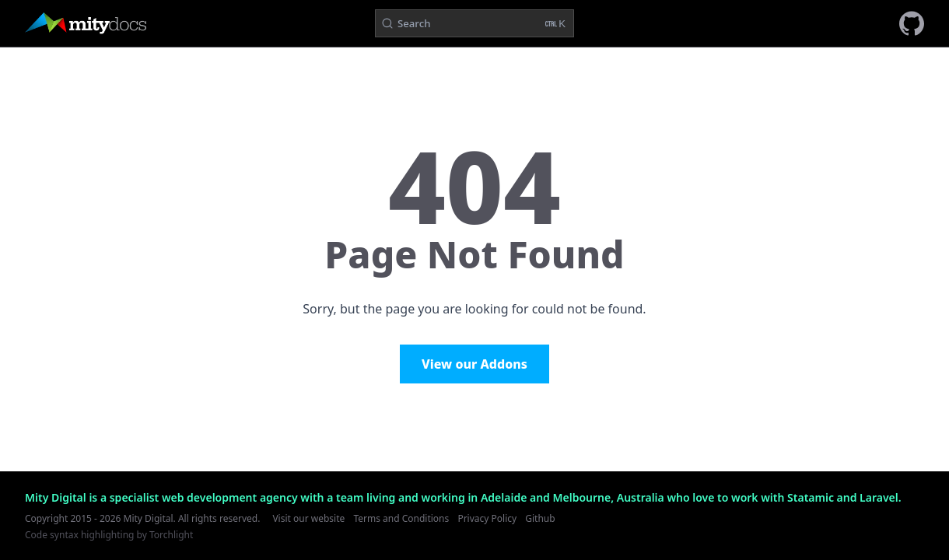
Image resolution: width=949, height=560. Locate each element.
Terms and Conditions (401, 518)
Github (540, 518)
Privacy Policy (487, 518)
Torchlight (171, 535)
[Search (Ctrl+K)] (474, 23)
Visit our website (308, 518)
